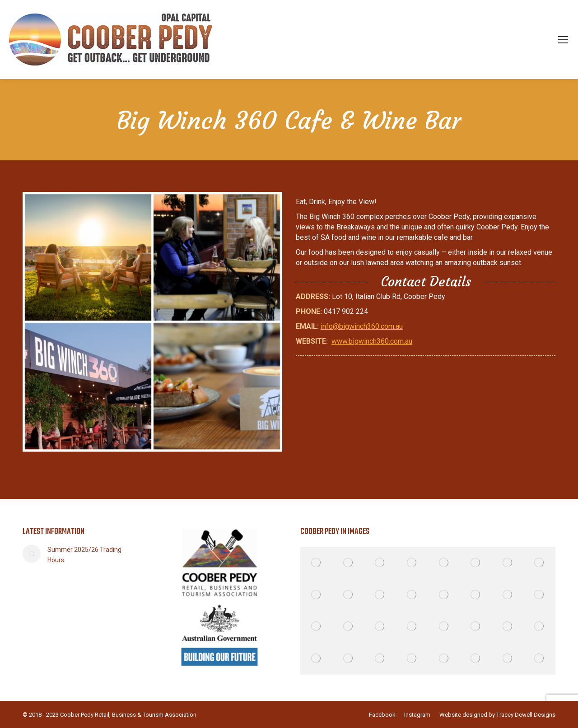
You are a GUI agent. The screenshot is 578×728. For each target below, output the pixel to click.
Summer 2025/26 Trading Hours (84, 555)
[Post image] (32, 554)
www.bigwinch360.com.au (372, 341)
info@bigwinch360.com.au (362, 326)
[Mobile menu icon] (563, 40)
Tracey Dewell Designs (526, 715)
